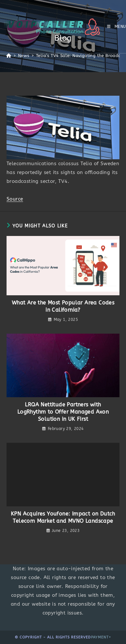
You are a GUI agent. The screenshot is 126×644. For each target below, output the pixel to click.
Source (15, 199)
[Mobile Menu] (117, 27)
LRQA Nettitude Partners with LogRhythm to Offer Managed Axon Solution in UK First (63, 412)
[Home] (9, 56)
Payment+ (101, 637)
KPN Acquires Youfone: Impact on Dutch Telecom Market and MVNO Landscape (63, 517)
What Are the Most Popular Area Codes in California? (63, 306)
